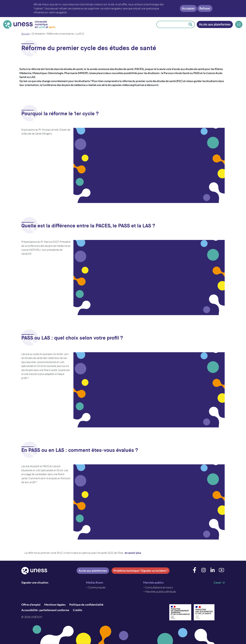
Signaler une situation (35, 583)
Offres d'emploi (31, 605)
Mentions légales (55, 605)
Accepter (188, 8)
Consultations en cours (159, 587)
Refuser (205, 8)
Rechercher (190, 24)
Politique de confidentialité (86, 605)
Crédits (78, 610)
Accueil (25, 34)
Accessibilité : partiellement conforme (45, 610)
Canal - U (219, 583)
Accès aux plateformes (215, 24)
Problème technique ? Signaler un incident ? (141, 571)
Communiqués (97, 587)
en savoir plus (133, 553)
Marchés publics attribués (161, 592)
